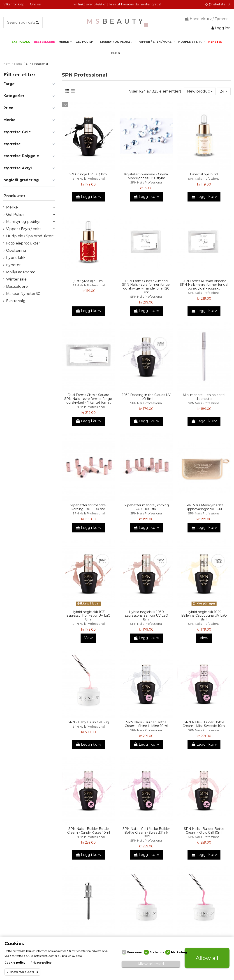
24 (224, 91)
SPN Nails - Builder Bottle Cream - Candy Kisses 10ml (89, 831)
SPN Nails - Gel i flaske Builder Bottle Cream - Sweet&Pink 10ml (146, 833)
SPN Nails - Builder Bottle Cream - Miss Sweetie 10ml (204, 724)
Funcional (135, 952)
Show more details (24, 972)
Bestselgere (17, 286)
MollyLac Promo (21, 272)
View (88, 638)
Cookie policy (15, 963)
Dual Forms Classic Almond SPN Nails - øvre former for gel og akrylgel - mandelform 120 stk (146, 287)
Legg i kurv (89, 197)
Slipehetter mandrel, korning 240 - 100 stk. (146, 507)
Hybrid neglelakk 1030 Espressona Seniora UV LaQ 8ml (146, 616)
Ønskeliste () (218, 4)
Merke (12, 207)
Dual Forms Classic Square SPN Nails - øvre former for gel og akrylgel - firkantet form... (88, 399)
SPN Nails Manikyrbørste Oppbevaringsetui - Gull (204, 507)
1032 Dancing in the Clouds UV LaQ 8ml (146, 397)
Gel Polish (15, 214)
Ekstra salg (16, 301)
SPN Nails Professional (89, 179)
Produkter (14, 196)
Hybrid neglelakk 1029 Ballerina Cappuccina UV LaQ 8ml (204, 616)
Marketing (179, 952)
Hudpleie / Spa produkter (29, 236)
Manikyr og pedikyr (23, 222)
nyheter (13, 265)
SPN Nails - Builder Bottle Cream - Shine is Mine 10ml (146, 724)
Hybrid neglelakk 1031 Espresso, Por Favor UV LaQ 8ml (88, 616)
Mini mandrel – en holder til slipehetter (204, 397)
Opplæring (16, 250)
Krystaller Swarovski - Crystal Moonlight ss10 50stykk (146, 176)
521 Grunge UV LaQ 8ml (88, 174)
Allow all (207, 958)
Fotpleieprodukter (23, 243)
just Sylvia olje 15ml (89, 281)
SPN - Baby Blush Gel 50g (88, 722)
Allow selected (151, 964)
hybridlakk (16, 258)
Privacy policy (41, 963)
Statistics (157, 952)
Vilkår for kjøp (14, 4)
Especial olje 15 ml (204, 174)
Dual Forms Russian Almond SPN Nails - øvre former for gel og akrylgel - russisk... (204, 285)
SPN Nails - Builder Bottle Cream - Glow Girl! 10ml (204, 831)
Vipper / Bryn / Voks (24, 229)
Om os (35, 4)
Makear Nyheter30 (23, 294)
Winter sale (16, 279)
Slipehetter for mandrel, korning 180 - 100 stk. (89, 507)
